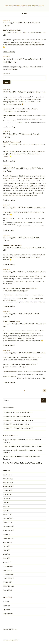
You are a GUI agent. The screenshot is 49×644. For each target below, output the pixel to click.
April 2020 (7, 510)
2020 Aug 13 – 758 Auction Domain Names (24, 353)
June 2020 (7, 502)
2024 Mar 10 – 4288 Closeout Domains (16, 416)
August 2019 (7, 542)
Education (6, 610)
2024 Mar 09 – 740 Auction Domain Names (18, 420)
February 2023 (8, 483)
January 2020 (8, 522)
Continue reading (9, 52)
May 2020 (6, 506)
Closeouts (6, 606)
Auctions (6, 602)
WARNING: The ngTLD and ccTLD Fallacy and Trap (25, 463)
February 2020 (8, 518)
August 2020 (7, 494)
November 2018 (8, 578)
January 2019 (8, 570)
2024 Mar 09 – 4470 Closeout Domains (16, 424)
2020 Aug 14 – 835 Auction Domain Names (24, 272)
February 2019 (8, 566)
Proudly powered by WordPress (11, 640)
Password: (24, 76)
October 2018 (8, 582)
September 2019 (9, 538)
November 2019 (8, 530)
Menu (24, 13)
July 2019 (6, 546)
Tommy (5, 450)
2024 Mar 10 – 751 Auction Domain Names (17, 412)
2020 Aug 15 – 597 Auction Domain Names (24, 207)
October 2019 (8, 534)
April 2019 (6, 558)
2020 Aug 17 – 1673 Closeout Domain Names (27, 446)
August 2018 (7, 590)
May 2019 (6, 554)
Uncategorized (8, 614)
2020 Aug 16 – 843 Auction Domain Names (24, 92)
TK (4, 463)
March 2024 (7, 475)
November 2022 (9, 486)
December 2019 (8, 526)
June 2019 (6, 550)
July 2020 (6, 498)
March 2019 (7, 562)
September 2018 (9, 586)
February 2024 (8, 479)
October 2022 (8, 490)
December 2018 (8, 574)
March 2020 (7, 514)
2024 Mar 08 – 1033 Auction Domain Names (18, 428)
